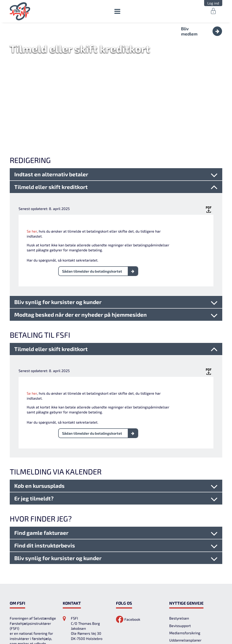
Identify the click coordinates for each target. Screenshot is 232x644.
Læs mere (57, 636)
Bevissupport (180, 580)
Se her (32, 185)
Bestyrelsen (179, 572)
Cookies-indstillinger (133, 628)
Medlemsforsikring (185, 587)
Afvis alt (172, 628)
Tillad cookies (207, 628)
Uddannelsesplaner (185, 594)
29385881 (80, 602)
